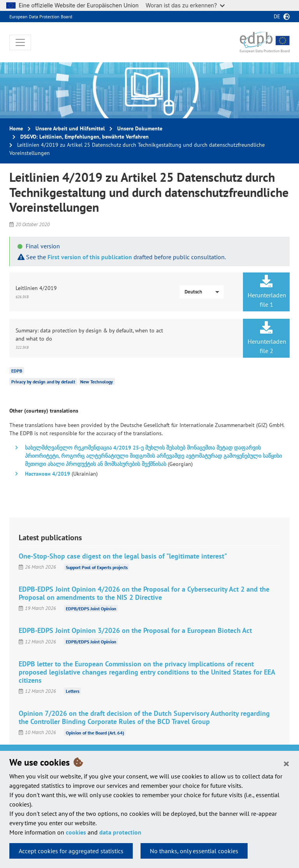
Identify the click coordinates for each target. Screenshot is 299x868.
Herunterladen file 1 (267, 292)
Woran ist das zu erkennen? (185, 5)
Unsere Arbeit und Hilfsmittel (70, 128)
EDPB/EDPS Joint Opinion (91, 608)
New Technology (97, 382)
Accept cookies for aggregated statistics (71, 851)
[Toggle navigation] (20, 42)
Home (16, 128)
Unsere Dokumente (140, 128)
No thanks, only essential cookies (194, 851)
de (277, 16)
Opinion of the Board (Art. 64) (95, 732)
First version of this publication (90, 257)
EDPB (17, 371)
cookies (76, 832)
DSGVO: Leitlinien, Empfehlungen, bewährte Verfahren (84, 137)
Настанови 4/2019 (47, 474)
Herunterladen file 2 (267, 338)
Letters (73, 691)
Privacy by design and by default (43, 382)
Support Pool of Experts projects (97, 567)
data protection (120, 832)
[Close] (286, 763)
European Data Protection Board (41, 17)
